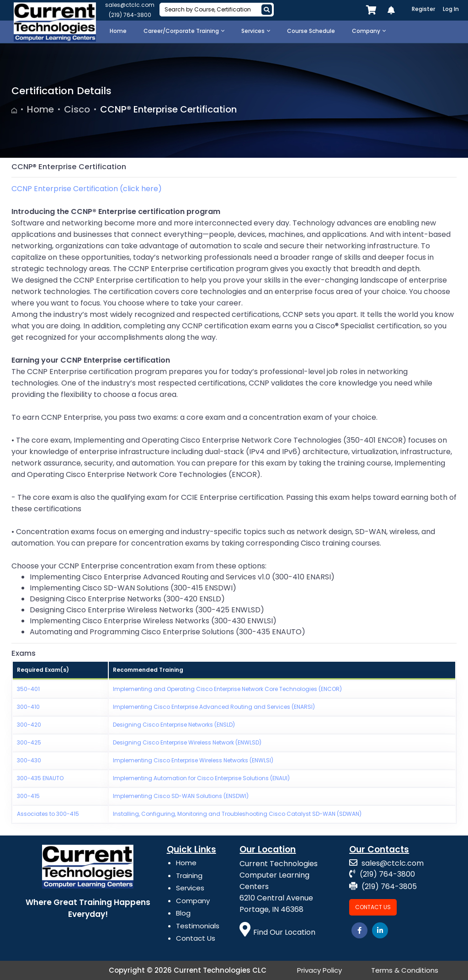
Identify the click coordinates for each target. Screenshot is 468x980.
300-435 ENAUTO (40, 778)
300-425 (29, 742)
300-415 (28, 796)
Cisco (77, 109)
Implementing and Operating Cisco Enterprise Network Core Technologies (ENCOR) (227, 689)
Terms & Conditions (405, 970)
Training (189, 876)
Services (190, 888)
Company (193, 901)
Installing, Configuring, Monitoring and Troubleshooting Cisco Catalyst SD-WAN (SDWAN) (237, 814)
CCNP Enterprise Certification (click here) (87, 189)
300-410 (28, 707)
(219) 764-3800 (130, 15)
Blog (183, 913)
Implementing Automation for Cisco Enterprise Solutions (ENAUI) (201, 778)
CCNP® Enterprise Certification (168, 109)
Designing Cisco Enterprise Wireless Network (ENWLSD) (187, 742)
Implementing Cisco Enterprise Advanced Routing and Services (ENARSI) (214, 707)
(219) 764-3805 (383, 886)
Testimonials (198, 926)
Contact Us (196, 938)
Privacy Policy (319, 970)
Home (40, 109)
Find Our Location (277, 932)
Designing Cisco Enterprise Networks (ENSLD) (174, 725)
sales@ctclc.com (130, 5)
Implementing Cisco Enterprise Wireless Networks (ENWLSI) (193, 760)
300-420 (29, 725)
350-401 (28, 689)
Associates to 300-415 (48, 814)
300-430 (29, 760)
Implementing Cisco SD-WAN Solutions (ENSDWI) (181, 796)
